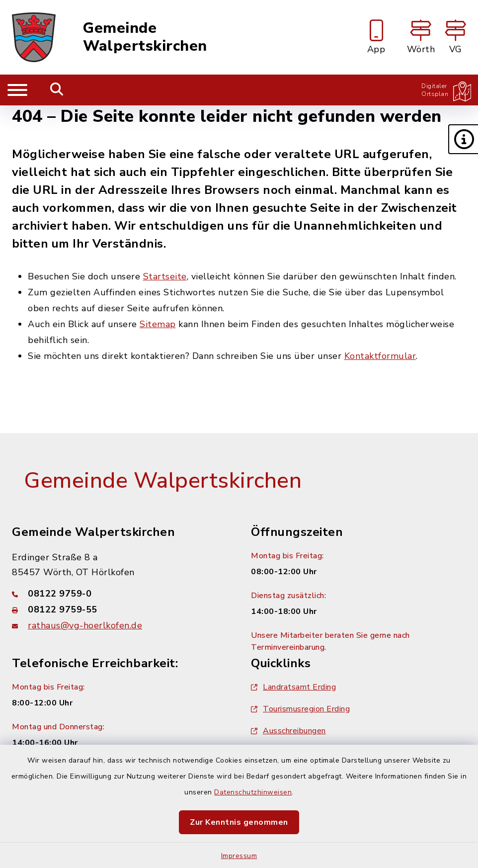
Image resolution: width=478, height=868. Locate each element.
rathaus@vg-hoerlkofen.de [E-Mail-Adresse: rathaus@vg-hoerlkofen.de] (85, 625)
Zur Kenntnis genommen (239, 822)
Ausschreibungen (288, 731)
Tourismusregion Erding (300, 709)
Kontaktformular (380, 356)
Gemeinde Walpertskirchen (145, 37)
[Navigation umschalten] (17, 90)
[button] (463, 139)
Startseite (165, 276)
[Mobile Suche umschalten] (57, 90)
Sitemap (158, 324)
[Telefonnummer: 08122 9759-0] (119, 594)
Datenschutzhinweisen (253, 792)
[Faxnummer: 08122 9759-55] (119, 609)
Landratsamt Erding (293, 687)
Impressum (239, 856)
